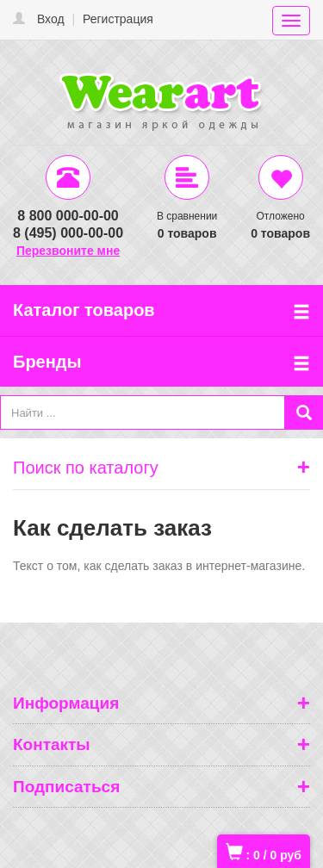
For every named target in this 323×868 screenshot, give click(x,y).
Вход (51, 19)
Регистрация (118, 19)
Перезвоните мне (68, 251)
